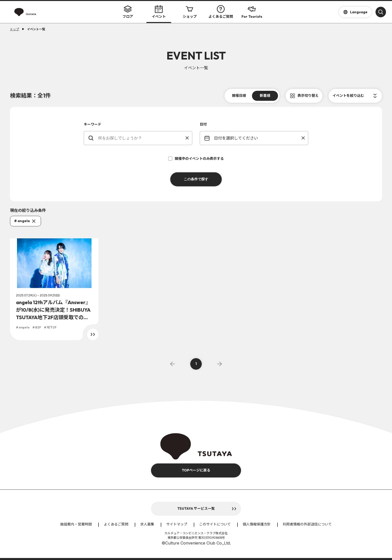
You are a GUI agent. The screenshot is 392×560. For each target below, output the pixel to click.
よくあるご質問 (221, 12)
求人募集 (147, 524)
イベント (159, 12)
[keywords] (141, 138)
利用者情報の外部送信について (307, 524)
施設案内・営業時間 (76, 524)
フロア (128, 12)
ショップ (190, 12)
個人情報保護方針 (257, 524)
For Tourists (252, 12)
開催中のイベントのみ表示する (196, 159)
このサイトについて (215, 524)
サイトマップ (177, 524)
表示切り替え (308, 96)
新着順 (265, 96)
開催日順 (239, 96)
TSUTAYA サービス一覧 (196, 508)
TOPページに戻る (196, 470)
